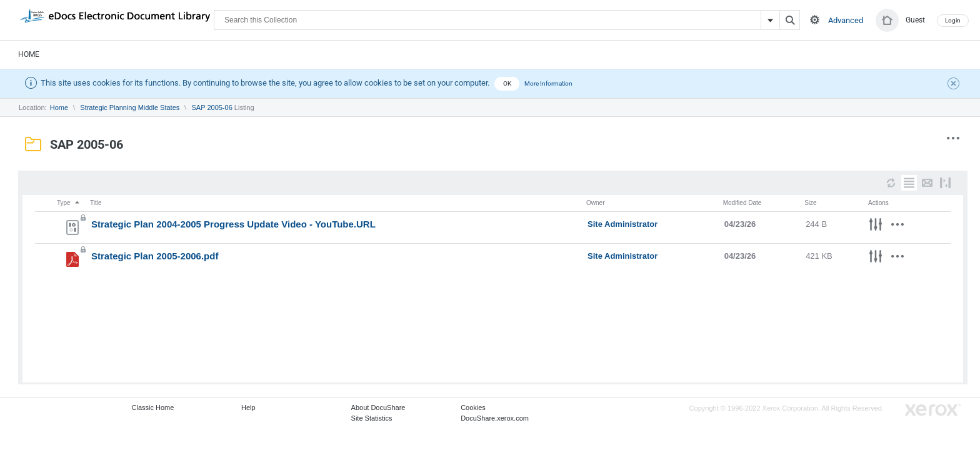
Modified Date (742, 203)
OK (507, 83)
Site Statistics (372, 418)
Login (953, 20)
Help (248, 407)
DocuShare (115, 19)
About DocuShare (378, 407)
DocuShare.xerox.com (495, 418)
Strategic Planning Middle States (130, 107)
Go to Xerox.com (933, 410)
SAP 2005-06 (212, 107)
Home (29, 54)
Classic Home (153, 407)
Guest (915, 20)
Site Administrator (622, 224)
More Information (548, 83)
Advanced (846, 20)
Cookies (473, 407)
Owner (595, 203)
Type (69, 203)
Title (96, 203)
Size (810, 203)
